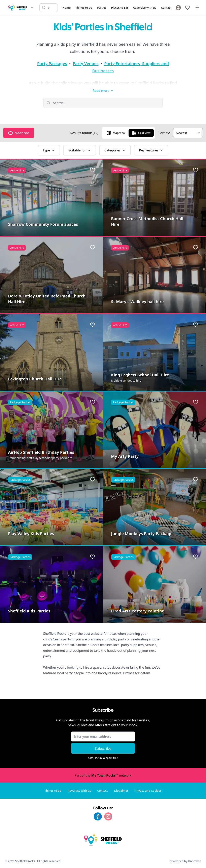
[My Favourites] (187, 8)
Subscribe (103, 748)
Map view (116, 133)
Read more (103, 91)
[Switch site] (32, 8)
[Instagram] (108, 816)
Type (49, 150)
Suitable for (80, 150)
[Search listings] (49, 8)
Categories (115, 150)
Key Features (151, 150)
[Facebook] (98, 816)
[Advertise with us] (197, 8)
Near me (19, 133)
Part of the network (103, 775)
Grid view (141, 133)
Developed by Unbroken (185, 861)
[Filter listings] (103, 103)
